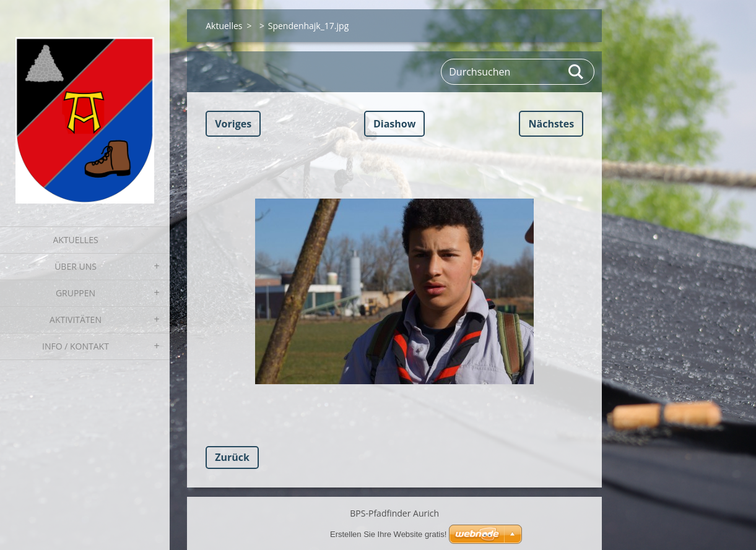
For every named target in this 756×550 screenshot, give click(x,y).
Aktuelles (75, 240)
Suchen (576, 72)
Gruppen (76, 293)
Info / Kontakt (76, 346)
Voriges (233, 124)
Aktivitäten (76, 320)
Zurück (232, 457)
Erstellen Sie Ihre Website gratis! (388, 534)
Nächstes (551, 124)
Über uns (76, 266)
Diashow (394, 124)
